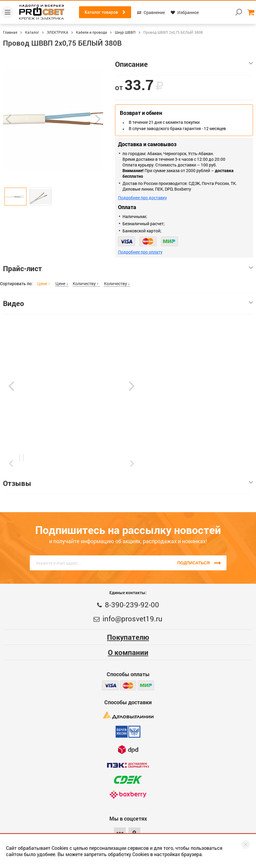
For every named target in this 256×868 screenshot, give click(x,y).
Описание (184, 64)
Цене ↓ (62, 284)
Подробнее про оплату (140, 252)
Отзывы (128, 483)
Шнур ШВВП (125, 32)
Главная (10, 32)
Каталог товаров (105, 12)
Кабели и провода (91, 32)
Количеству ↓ (117, 284)
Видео (128, 303)
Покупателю (128, 637)
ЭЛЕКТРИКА (58, 32)
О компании (128, 652)
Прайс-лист (128, 268)
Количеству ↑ (86, 284)
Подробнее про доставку (142, 198)
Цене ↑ (44, 284)
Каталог (32, 32)
